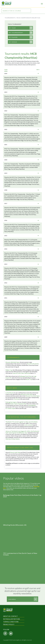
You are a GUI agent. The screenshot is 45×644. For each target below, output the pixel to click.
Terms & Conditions (11, 622)
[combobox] (20, 28)
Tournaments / (11, 18)
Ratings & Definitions (11, 619)
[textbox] (12, 28)
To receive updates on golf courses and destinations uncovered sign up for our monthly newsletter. (23, 591)
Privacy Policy (9, 624)
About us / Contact (10, 616)
